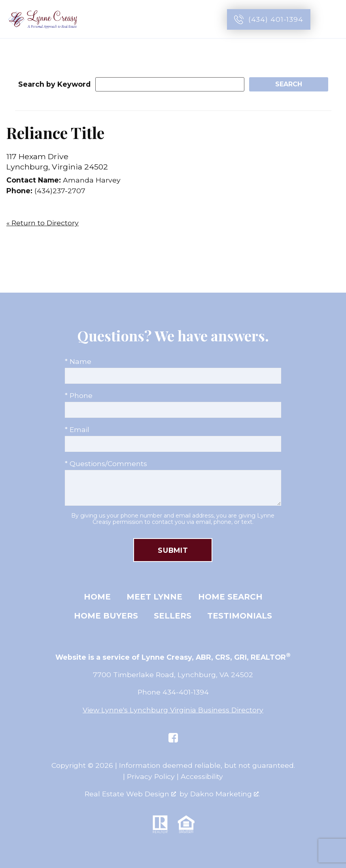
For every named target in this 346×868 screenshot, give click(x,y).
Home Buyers (106, 616)
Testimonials (240, 616)
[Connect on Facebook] (173, 738)
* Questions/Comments (106, 464)
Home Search (230, 597)
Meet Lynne (154, 597)
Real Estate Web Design (130, 794)
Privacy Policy (151, 776)
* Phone (79, 395)
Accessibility (202, 776)
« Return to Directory (43, 223)
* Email (77, 429)
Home (97, 597)
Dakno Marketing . (225, 794)
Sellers (173, 616)
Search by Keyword (54, 84)
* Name (78, 361)
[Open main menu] (331, 19)
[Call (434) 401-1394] (269, 19)
